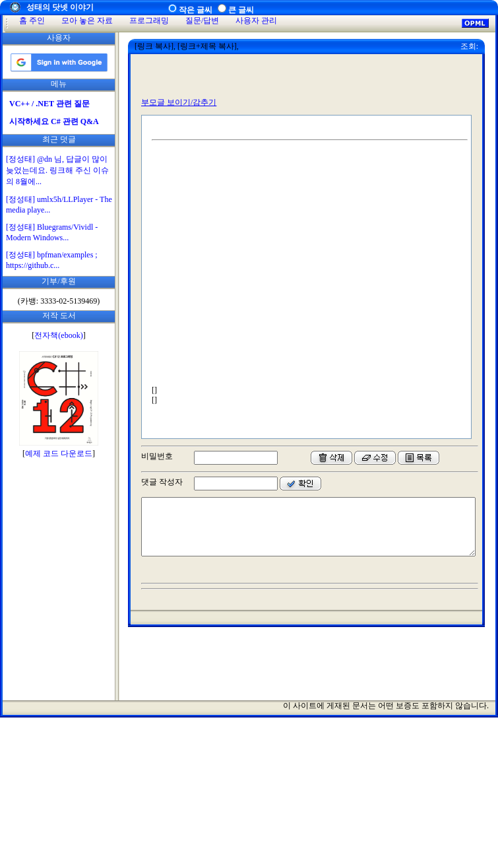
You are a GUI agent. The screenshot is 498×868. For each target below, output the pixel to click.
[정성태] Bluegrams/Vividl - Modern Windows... (52, 232)
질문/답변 (202, 20)
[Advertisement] (59, 667)
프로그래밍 (149, 20)
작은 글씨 (196, 10)
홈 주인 (32, 20)
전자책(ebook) (58, 335)
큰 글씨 (241, 10)
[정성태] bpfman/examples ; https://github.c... (52, 260)
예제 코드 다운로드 (59, 453)
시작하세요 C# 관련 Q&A (54, 121)
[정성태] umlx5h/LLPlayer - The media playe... (59, 205)
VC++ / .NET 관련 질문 (49, 104)
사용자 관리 (256, 20)
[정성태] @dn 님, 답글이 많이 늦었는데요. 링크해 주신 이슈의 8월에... (57, 170)
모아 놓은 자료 (87, 20)
